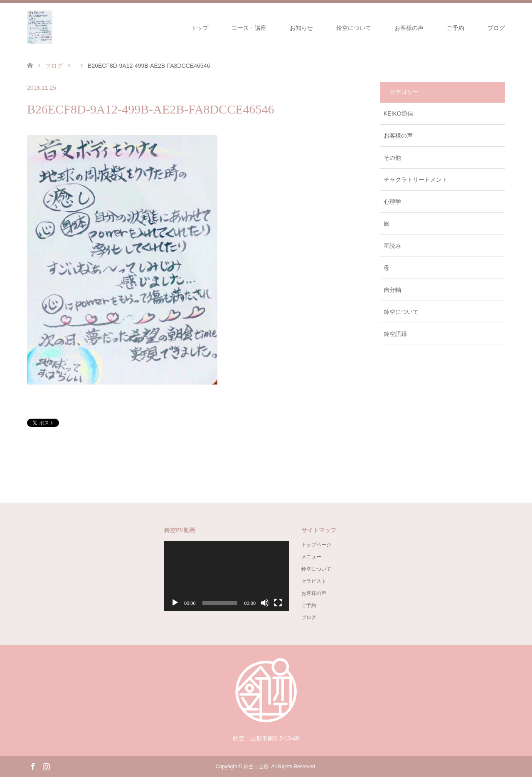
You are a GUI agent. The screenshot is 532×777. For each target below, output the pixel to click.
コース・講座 (249, 28)
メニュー (311, 557)
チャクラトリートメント (416, 180)
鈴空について (354, 28)
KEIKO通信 (398, 113)
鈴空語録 (395, 334)
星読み (392, 246)
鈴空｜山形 (256, 767)
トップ (199, 28)
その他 (392, 158)
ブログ (496, 28)
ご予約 (456, 28)
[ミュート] (265, 603)
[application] (227, 576)
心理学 (392, 202)
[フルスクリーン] (278, 603)
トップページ (316, 545)
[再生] (175, 603)
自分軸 (392, 290)
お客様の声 (409, 28)
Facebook (33, 766)
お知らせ (301, 28)
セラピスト (314, 581)
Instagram (46, 766)
